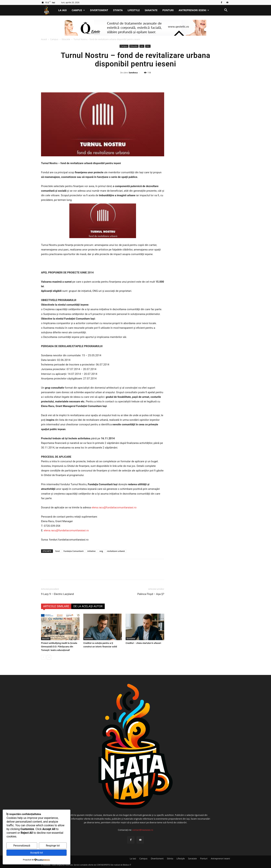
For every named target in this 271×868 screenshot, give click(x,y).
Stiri (148, 46)
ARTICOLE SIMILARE (56, 606)
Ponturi (168, 10)
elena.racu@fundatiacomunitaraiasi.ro (114, 507)
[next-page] (49, 657)
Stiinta (118, 10)
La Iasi (62, 10)
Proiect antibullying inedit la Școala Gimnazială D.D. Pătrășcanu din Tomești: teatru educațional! (59, 647)
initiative (92, 551)
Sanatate (151, 10)
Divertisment (99, 10)
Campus (78, 10)
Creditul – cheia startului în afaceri (143, 643)
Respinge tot (53, 846)
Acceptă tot (37, 853)
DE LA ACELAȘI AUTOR (88, 606)
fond (57, 551)
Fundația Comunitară (73, 551)
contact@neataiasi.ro (143, 830)
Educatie (66, 39)
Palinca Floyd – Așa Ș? (151, 594)
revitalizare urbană (116, 551)
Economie (89, 639)
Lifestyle (134, 10)
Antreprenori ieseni (194, 10)
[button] (226, 11)
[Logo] (48, 10)
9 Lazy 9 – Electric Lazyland (57, 594)
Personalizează (22, 846)
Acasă (44, 39)
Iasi (142, 46)
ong (101, 551)
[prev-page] (43, 657)
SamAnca (133, 73)
